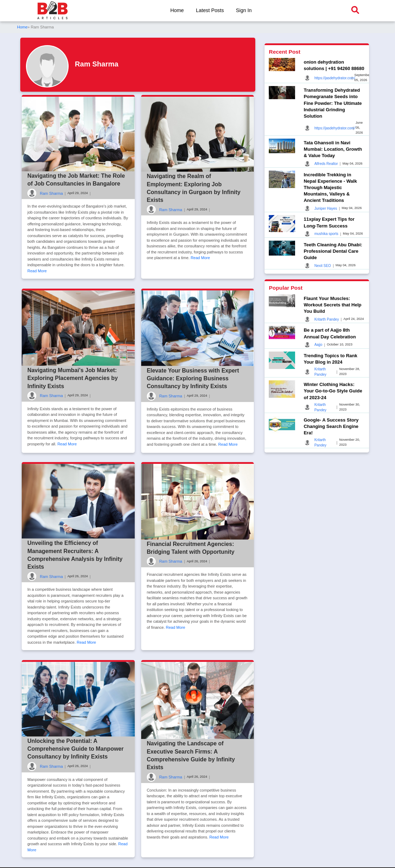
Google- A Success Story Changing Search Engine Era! (331, 426)
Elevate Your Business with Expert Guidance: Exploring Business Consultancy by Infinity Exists (193, 379)
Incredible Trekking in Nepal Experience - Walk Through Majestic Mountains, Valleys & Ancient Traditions (330, 188)
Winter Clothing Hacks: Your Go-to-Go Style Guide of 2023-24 (333, 391)
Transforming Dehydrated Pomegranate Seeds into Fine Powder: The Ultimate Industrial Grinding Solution (333, 103)
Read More (37, 271)
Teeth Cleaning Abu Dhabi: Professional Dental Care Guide (333, 251)
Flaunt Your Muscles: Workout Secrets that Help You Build (332, 305)
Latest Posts (210, 10)
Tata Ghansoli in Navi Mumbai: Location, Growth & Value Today (333, 149)
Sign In (244, 10)
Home (177, 10)
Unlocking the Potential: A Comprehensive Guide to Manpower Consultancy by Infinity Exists (76, 749)
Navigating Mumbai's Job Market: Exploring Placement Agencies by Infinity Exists (73, 378)
